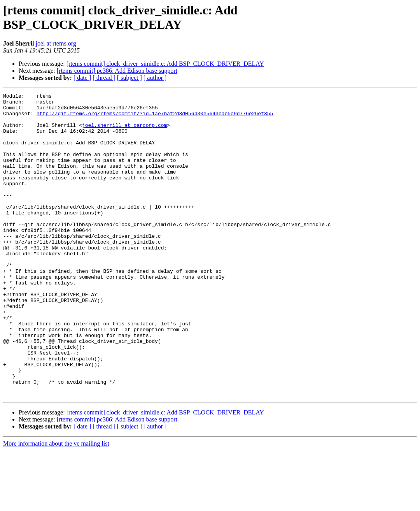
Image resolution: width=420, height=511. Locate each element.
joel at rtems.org (56, 43)
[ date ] (82, 78)
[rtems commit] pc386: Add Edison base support (117, 71)
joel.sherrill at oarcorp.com (124, 132)
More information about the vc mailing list (56, 504)
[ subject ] (129, 78)
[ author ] (155, 78)
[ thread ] (104, 78)
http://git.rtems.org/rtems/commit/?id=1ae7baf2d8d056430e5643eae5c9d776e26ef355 (155, 118)
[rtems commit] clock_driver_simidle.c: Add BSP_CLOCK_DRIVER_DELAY (165, 64)
